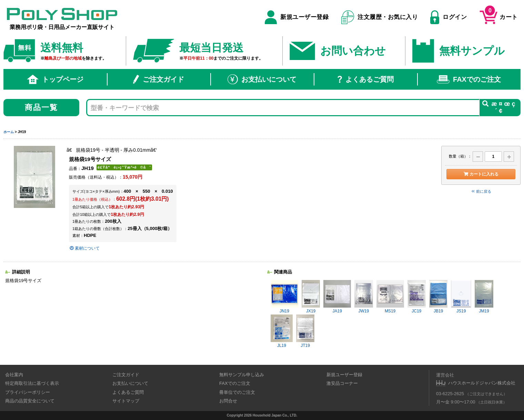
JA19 (337, 297)
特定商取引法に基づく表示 (32, 383)
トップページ (55, 79)
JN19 (284, 297)
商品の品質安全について (30, 401)
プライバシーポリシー (28, 392)
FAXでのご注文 (469, 79)
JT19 (305, 331)
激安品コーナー (342, 383)
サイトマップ (126, 401)
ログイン (449, 17)
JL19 (282, 331)
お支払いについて (262, 79)
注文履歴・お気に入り (380, 17)
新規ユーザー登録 (297, 17)
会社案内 (14, 375)
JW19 (364, 297)
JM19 (484, 297)
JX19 (311, 297)
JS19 (461, 297)
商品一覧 (42, 107)
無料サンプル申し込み (242, 375)
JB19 (438, 297)
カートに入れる (481, 174)
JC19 (417, 297)
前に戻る (481, 191)
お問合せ (228, 401)
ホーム (9, 132)
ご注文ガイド (159, 79)
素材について (84, 248)
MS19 (390, 297)
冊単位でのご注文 (237, 392)
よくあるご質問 (366, 79)
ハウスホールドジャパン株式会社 (482, 383)
